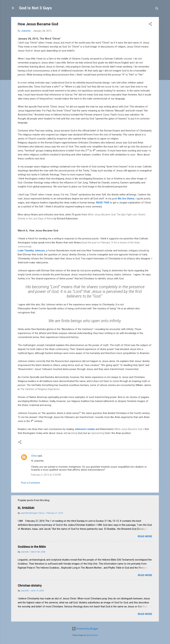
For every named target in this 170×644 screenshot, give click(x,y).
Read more (145, 536)
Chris (34, 456)
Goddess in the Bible (32, 547)
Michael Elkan (92, 635)
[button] (150, 25)
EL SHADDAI (26, 508)
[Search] (157, 9)
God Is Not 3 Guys (35, 8)
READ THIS (103, 203)
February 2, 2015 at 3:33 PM (46, 475)
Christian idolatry (30, 585)
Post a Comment (30, 483)
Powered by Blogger (85, 629)
